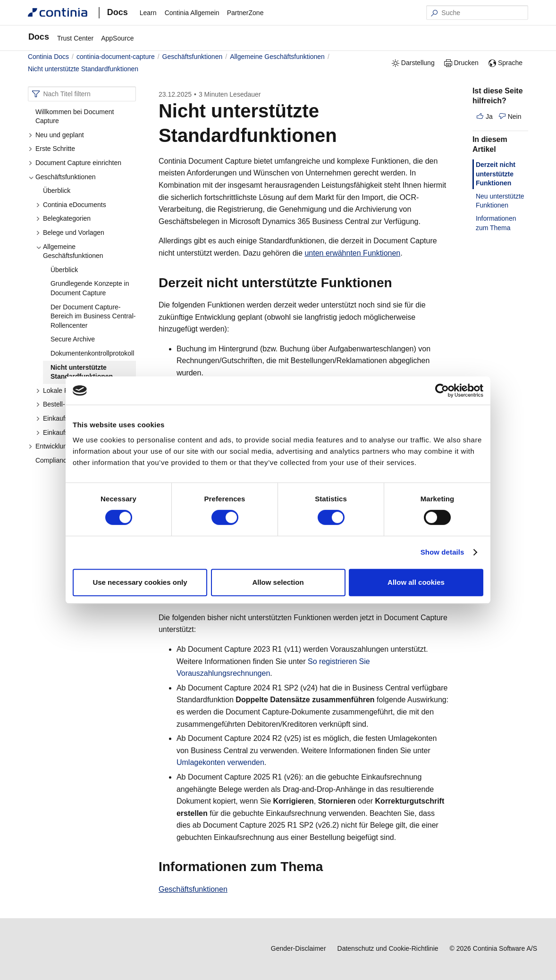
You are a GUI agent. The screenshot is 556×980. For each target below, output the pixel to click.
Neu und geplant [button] (56, 135)
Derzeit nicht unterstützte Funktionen (496, 174)
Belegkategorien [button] (63, 218)
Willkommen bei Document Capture (75, 116)
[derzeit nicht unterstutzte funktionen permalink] (398, 283)
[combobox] (82, 94)
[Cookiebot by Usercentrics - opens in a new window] (442, 390)
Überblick (57, 191)
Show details (442, 552)
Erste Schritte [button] (52, 149)
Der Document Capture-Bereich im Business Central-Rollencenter (93, 316)
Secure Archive (73, 339)
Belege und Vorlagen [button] (70, 233)
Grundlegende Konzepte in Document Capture (90, 288)
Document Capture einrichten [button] (75, 163)
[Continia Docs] (58, 12)
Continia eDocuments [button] (71, 205)
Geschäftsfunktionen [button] (62, 177)
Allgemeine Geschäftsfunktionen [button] (70, 251)
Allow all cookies (416, 582)
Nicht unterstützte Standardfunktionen (82, 372)
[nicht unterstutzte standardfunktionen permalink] (343, 135)
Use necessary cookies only (140, 582)
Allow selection (278, 582)
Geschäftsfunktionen (193, 889)
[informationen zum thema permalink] (329, 867)
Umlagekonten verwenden (220, 762)
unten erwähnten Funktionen (352, 253)
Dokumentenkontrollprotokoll (92, 353)
